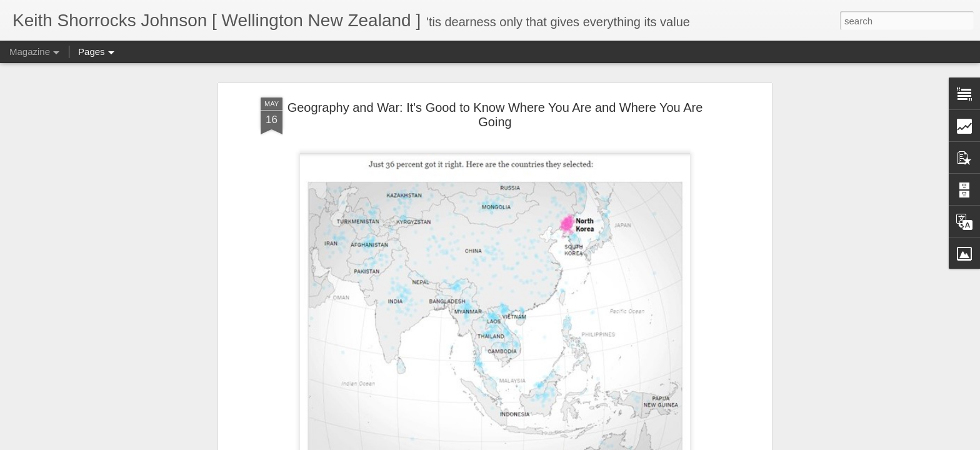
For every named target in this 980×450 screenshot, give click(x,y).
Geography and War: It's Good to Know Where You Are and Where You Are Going (495, 70)
